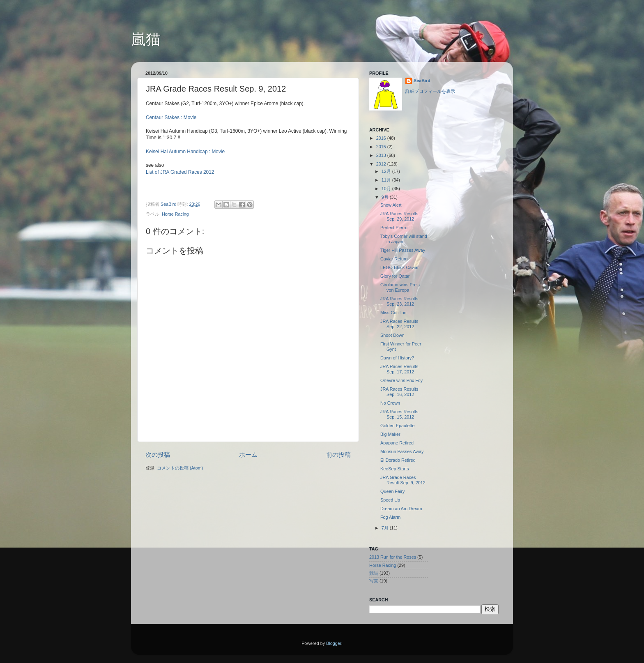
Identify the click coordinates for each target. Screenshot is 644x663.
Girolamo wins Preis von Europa (400, 287)
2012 (382, 164)
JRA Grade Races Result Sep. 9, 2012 (403, 480)
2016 (382, 138)
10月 (387, 189)
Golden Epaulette (397, 426)
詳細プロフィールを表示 (430, 91)
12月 (387, 171)
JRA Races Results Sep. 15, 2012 (399, 414)
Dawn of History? (397, 358)
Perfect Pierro (394, 228)
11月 (387, 180)
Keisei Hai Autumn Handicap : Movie (185, 152)
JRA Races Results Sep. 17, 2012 (399, 369)
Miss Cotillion (393, 313)
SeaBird (169, 204)
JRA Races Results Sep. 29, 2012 (399, 216)
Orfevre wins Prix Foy (401, 380)
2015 (382, 147)
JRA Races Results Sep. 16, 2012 (399, 392)
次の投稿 (158, 455)
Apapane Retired (397, 443)
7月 (386, 528)
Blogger (334, 643)
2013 (382, 155)
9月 (386, 197)
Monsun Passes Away (402, 451)
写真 (374, 581)
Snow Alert (391, 205)
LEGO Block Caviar (400, 267)
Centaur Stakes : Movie (171, 117)
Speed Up (390, 500)
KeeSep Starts (395, 469)
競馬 (374, 573)
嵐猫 (146, 39)
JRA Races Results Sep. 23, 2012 (399, 301)
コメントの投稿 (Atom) (180, 468)
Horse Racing (175, 214)
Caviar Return (394, 259)
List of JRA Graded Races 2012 (180, 172)
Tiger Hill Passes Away (403, 250)
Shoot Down (392, 335)
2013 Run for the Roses (393, 557)
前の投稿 (338, 455)
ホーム (248, 455)
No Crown (390, 403)
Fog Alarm (390, 517)
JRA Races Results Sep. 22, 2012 (399, 324)
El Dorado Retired (398, 460)
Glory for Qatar (395, 276)
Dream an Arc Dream (401, 509)
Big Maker (390, 434)
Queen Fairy (392, 491)
